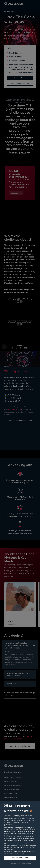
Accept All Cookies (20, 858)
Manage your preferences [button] (20, 863)
